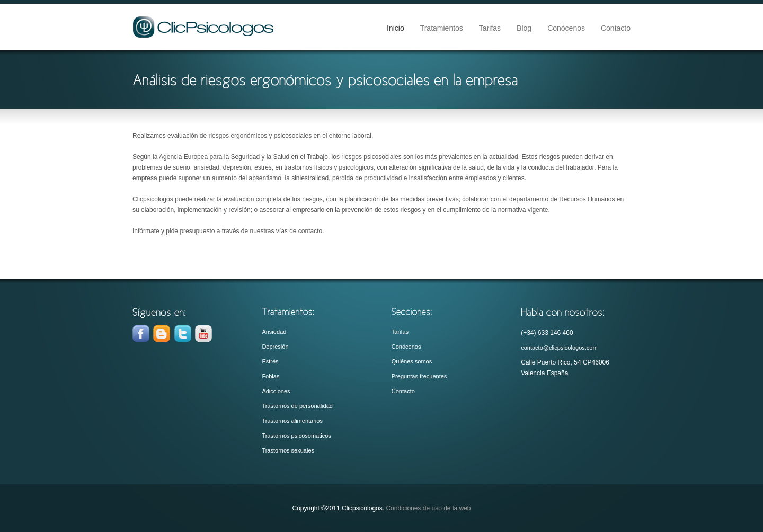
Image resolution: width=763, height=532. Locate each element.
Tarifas (490, 28)
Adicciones (276, 391)
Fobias (270, 376)
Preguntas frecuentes (419, 376)
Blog (524, 28)
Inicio (396, 28)
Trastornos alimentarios (292, 421)
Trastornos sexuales (288, 450)
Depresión (275, 347)
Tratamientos (442, 28)
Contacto (616, 28)
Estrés (270, 361)
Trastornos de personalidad (297, 406)
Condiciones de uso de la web (428, 508)
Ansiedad (274, 332)
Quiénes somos (412, 361)
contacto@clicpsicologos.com (559, 348)
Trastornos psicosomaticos (296, 436)
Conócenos (566, 28)
